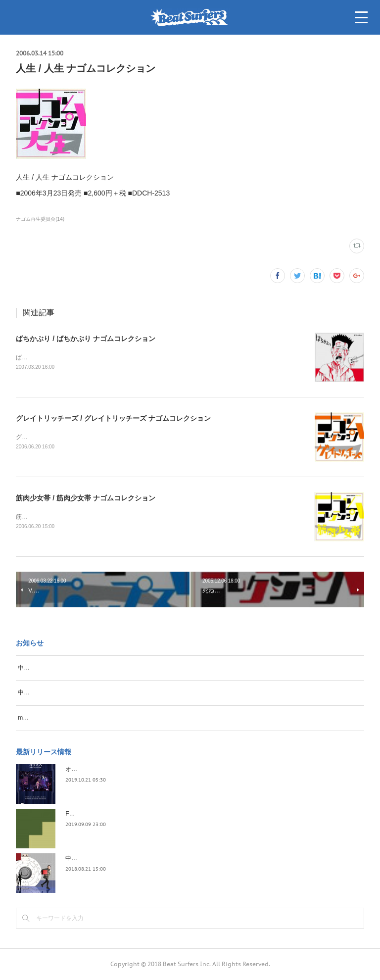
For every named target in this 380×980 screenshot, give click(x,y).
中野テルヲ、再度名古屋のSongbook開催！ (76, 668)
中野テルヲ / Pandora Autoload (106, 859)
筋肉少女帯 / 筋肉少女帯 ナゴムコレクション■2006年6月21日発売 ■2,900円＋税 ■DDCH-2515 (142, 517)
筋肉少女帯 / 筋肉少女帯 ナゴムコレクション (86, 498)
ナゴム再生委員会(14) (40, 219)
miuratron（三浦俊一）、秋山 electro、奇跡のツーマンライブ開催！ (108, 718)
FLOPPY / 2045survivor (96, 814)
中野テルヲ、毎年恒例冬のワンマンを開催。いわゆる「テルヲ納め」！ (113, 693)
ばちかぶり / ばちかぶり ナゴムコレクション (86, 339)
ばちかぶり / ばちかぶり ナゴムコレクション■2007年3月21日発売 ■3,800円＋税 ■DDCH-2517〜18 (148, 357)
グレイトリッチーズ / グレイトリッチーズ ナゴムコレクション (113, 418)
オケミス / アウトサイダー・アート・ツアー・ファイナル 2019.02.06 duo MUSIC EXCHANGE (191, 770)
